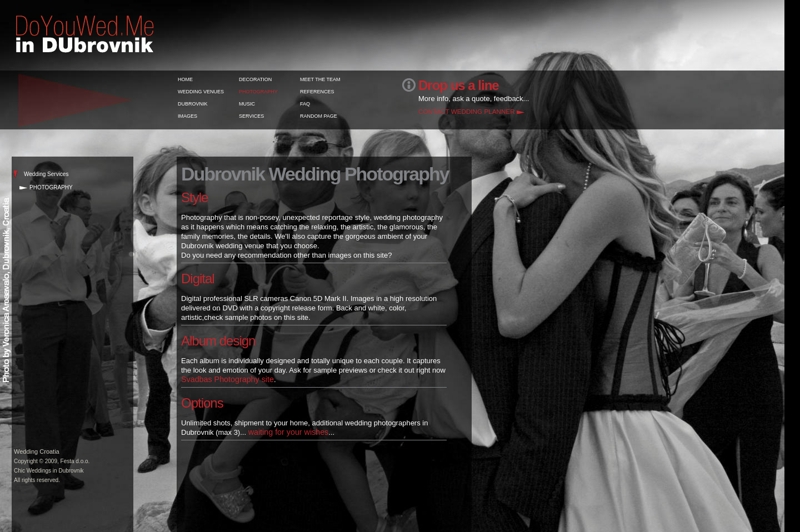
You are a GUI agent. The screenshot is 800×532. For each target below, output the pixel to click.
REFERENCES (317, 92)
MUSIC (247, 104)
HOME (185, 79)
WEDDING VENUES (201, 92)
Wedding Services (46, 174)
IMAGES (187, 116)
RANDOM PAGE (319, 116)
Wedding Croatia (37, 451)
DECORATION (255, 79)
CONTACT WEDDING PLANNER (467, 111)
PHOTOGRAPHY (258, 92)
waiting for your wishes (289, 432)
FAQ (305, 104)
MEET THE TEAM (320, 79)
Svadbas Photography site (227, 379)
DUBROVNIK (193, 104)
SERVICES (251, 116)
